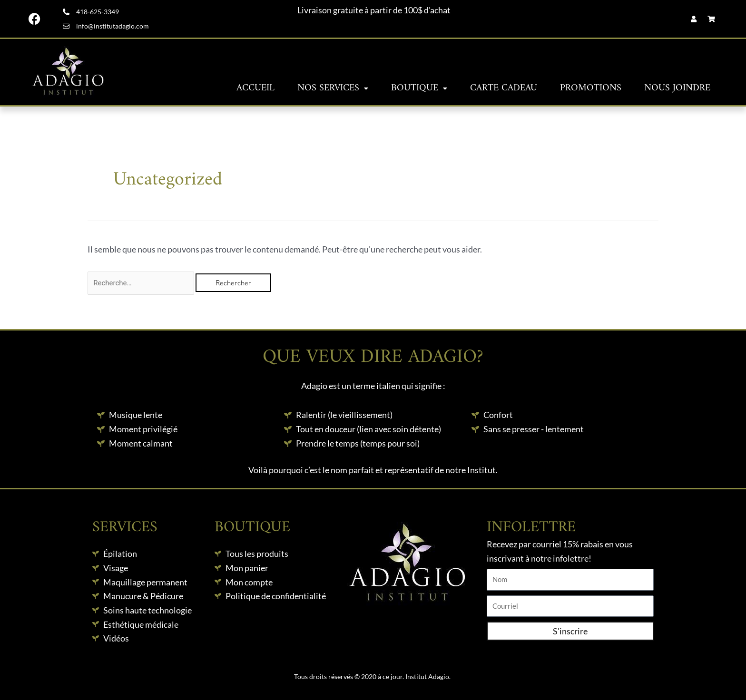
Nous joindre (677, 88)
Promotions (591, 88)
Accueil (255, 88)
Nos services (333, 88)
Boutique (419, 88)
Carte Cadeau (504, 88)
